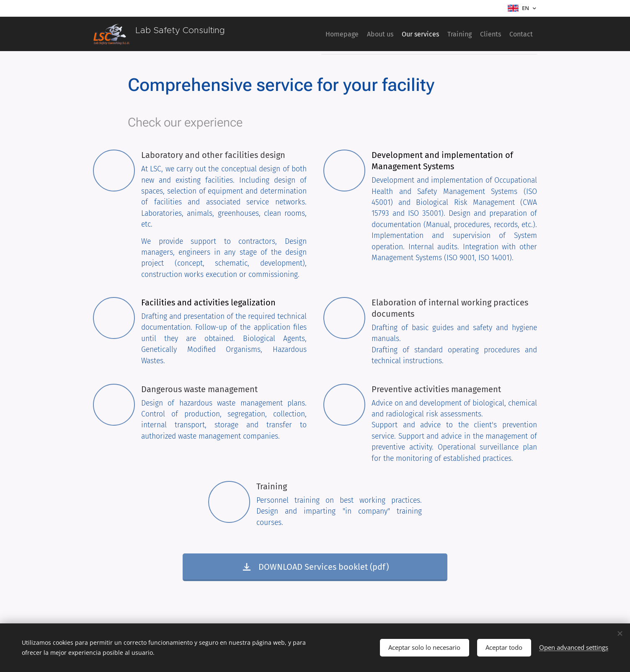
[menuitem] (308, 34)
